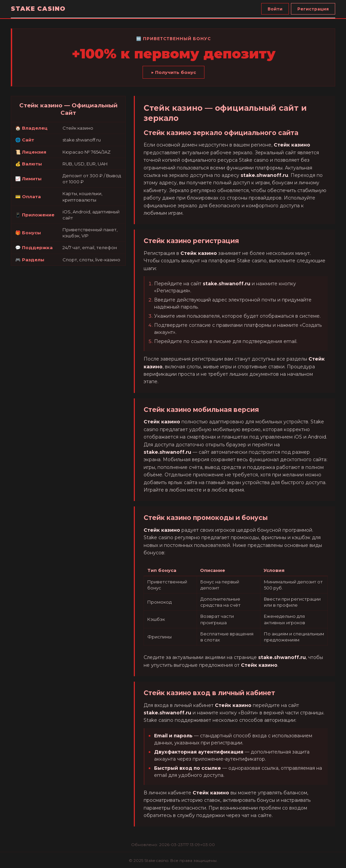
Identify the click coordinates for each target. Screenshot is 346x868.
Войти (275, 9)
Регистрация (313, 9)
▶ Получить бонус (174, 72)
